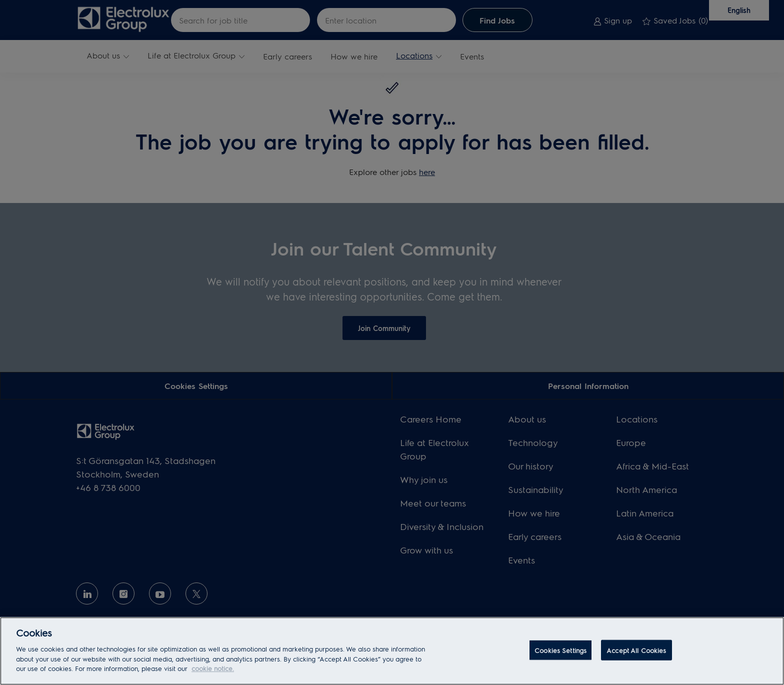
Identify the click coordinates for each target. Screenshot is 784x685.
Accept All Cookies (636, 650)
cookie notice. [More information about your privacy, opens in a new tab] (213, 668)
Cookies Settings (560, 650)
